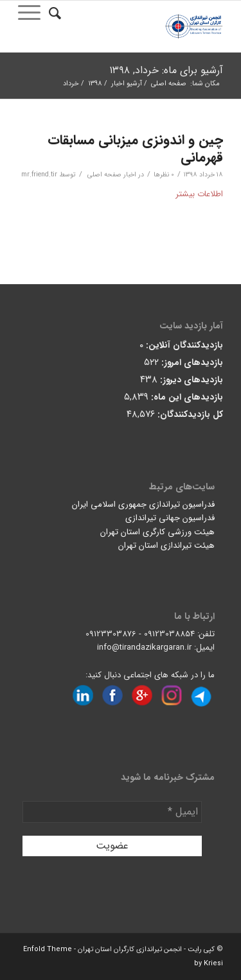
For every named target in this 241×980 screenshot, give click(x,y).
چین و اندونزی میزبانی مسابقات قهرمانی (135, 149)
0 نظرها (164, 174)
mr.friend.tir (39, 174)
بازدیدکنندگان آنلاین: (183, 345)
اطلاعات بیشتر (199, 194)
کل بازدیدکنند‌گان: (189, 415)
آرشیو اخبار (127, 84)
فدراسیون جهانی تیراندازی (170, 518)
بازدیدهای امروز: (191, 363)
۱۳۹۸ (95, 84)
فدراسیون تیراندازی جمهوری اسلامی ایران (143, 504)
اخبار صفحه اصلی (112, 174)
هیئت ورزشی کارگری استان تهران (157, 532)
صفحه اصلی (169, 84)
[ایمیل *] (112, 812)
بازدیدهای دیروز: (190, 380)
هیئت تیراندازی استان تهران (166, 545)
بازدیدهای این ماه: (186, 397)
